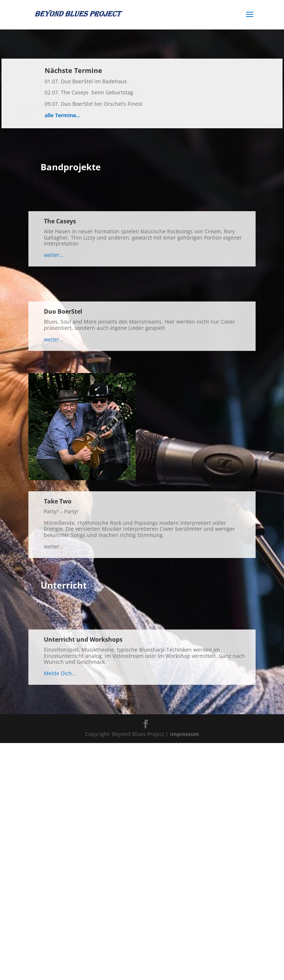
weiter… (54, 255)
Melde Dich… (60, 673)
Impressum (185, 734)
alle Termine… (63, 115)
